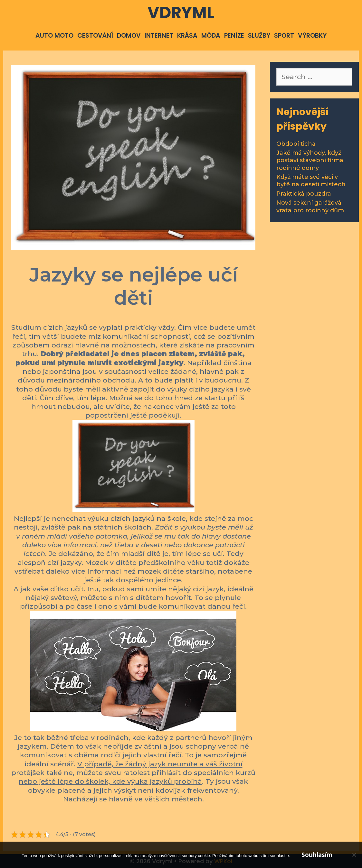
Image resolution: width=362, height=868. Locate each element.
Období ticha (296, 144)
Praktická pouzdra (304, 194)
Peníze (234, 36)
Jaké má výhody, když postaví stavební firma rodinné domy (310, 160)
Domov (129, 36)
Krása (187, 36)
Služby (259, 36)
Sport (284, 36)
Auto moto (54, 36)
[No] (354, 855)
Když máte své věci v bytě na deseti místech (311, 181)
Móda (211, 36)
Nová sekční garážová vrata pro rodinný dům (310, 206)
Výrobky (312, 36)
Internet (159, 36)
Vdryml (181, 13)
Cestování (95, 36)
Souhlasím (317, 855)
